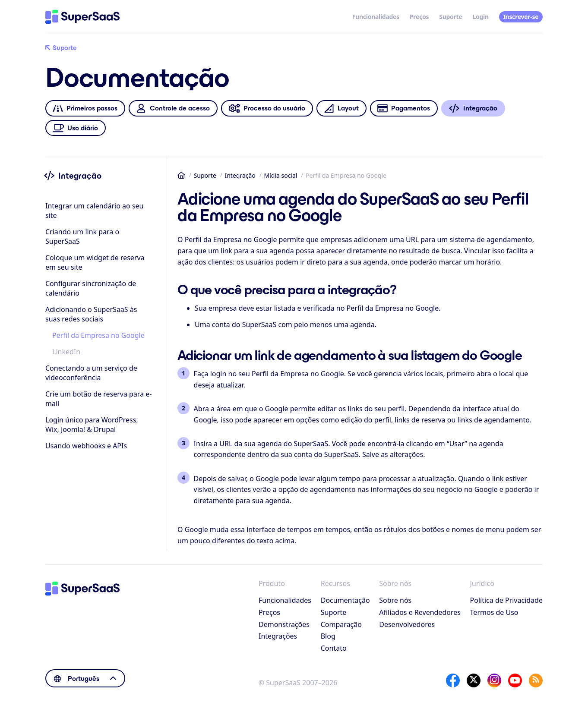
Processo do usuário (267, 109)
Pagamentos (404, 109)
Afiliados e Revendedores (420, 612)
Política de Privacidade (506, 600)
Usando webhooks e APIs (86, 446)
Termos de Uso (494, 612)
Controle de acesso (173, 109)
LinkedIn (66, 352)
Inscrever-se (521, 17)
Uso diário (76, 128)
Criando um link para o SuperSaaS (82, 236)
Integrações (278, 636)
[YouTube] (515, 680)
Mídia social (280, 175)
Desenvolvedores (407, 624)
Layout (341, 109)
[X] (474, 680)
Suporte (450, 17)
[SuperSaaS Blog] (536, 680)
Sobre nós (395, 600)
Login (480, 17)
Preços (419, 17)
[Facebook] (453, 680)
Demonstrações (284, 624)
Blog (328, 636)
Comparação (341, 624)
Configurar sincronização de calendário (91, 288)
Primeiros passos (85, 109)
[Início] (82, 17)
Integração (240, 175)
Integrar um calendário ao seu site (94, 211)
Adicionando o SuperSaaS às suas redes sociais (91, 314)
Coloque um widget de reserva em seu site (95, 262)
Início (181, 175)
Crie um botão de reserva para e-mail (98, 399)
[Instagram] (494, 680)
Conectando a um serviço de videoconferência (91, 373)
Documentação (345, 600)
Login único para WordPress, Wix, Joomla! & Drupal (92, 425)
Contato (334, 648)
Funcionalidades (376, 17)
